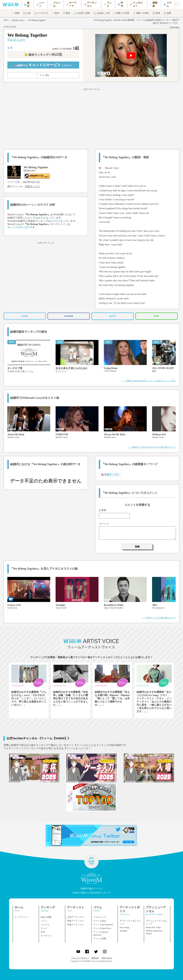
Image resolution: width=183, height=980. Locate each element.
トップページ (21, 917)
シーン (44, 921)
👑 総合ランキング (43, 55)
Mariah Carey (18, 20)
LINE (156, 316)
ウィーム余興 (100, 939)
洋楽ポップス (32, 186)
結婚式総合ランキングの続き (29, 332)
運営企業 (95, 958)
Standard (123, 931)
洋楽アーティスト (76, 925)
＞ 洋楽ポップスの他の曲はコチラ (159, 618)
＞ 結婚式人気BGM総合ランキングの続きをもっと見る (148, 381)
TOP (6, 20)
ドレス (44, 928)
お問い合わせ (107, 958)
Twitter (25, 316)
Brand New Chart (153, 927)
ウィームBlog (100, 921)
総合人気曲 (46, 917)
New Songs (124, 927)
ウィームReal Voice (102, 928)
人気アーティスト (76, 917)
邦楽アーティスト (76, 921)
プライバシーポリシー (80, 958)
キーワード (46, 936)
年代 (43, 932)
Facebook (69, 316)
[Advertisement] (91, 118)
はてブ (113, 316)
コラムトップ (100, 917)
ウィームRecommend (103, 925)
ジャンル (45, 925)
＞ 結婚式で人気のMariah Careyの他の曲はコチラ (151, 447)
